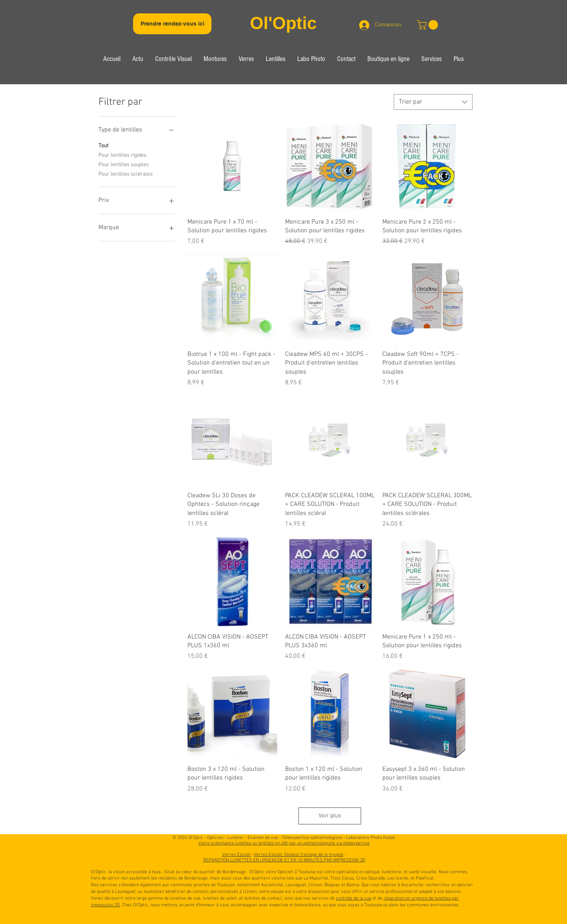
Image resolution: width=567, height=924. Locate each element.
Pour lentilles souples (124, 164)
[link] (429, 25)
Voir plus (330, 816)
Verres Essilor (237, 855)
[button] (173, 60)
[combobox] (433, 102)
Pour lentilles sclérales (126, 174)
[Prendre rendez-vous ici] (172, 24)
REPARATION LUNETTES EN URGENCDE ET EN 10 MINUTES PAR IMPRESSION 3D (284, 860)
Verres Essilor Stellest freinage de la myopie (299, 855)
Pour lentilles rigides (122, 155)
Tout (103, 145)
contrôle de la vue (354, 898)
